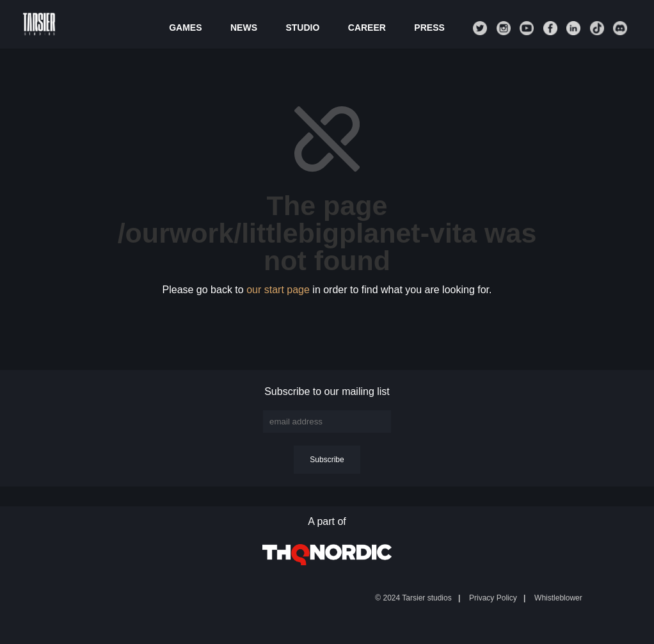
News (244, 28)
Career (367, 28)
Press (429, 28)
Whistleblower (558, 598)
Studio (302, 28)
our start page (278, 290)
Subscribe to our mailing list (327, 391)
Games (185, 28)
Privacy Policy (493, 598)
